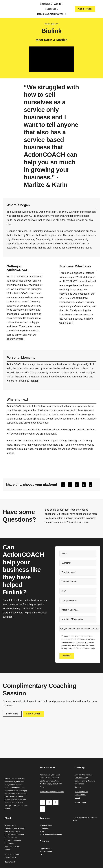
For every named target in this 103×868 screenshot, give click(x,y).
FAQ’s (77, 798)
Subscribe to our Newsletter (51, 834)
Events (7, 849)
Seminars (79, 787)
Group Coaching (81, 778)
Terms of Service (83, 648)
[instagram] (49, 802)
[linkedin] (42, 809)
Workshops (79, 784)
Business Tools (46, 825)
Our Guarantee (11, 837)
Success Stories (81, 792)
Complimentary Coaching (85, 781)
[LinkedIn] (77, 485)
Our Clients (9, 843)
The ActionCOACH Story (14, 828)
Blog (42, 831)
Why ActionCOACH (12, 831)
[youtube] (56, 802)
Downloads (44, 828)
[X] (70, 485)
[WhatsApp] (84, 485)
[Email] (91, 485)
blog (71, 518)
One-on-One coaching (84, 775)
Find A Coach (81, 802)
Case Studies (80, 795)
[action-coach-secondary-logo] (16, 765)
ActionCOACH (10, 825)
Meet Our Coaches (12, 846)
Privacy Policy (67, 648)
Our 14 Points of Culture (14, 834)
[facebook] (42, 802)
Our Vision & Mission (13, 840)
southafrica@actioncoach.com (52, 792)
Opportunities (46, 848)
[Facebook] (63, 485)
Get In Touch (10, 862)
